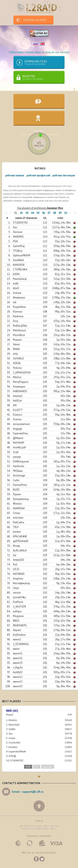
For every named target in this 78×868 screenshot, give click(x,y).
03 (27, 213)
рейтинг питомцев (64, 175)
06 (43, 213)
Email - (28, 792)
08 (55, 213)
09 (60, 213)
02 (21, 213)
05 (38, 213)
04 (32, 213)
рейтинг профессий (38, 175)
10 (66, 213)
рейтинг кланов (15, 175)
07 (49, 213)
